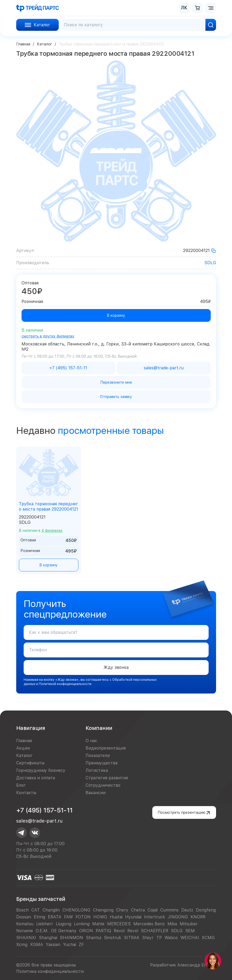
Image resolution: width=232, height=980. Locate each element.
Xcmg (22, 945)
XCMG (208, 938)
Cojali (153, 910)
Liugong (64, 924)
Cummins (169, 910)
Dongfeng (206, 910)
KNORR (198, 917)
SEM (190, 931)
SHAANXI (26, 938)
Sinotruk (113, 938)
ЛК (184, 8)
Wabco (171, 938)
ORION (86, 931)
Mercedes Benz (149, 924)
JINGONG (178, 917)
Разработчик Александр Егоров (183, 965)
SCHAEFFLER (155, 931)
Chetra (138, 910)
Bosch (22, 910)
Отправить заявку (116, 397)
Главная (23, 44)
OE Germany (64, 931)
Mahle (98, 924)
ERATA (55, 917)
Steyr (148, 938)
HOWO (100, 917)
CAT (36, 910)
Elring (39, 917)
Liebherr (45, 924)
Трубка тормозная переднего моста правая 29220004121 (48, 506)
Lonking (82, 924)
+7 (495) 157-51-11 (45, 810)
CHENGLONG (76, 910)
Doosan (24, 917)
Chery (122, 910)
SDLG (210, 263)
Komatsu (25, 924)
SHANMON (71, 938)
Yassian (53, 945)
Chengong (103, 910)
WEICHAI (190, 938)
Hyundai (133, 917)
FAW (68, 917)
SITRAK (132, 938)
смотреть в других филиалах (48, 336)
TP (159, 938)
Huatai (116, 917)
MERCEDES (119, 924)
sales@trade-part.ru (39, 821)
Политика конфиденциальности (50, 971)
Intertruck (155, 917)
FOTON (83, 917)
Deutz (187, 910)
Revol (119, 931)
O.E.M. (42, 931)
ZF (81, 945)
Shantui (94, 938)
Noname (25, 931)
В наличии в (41, 530)
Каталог (45, 44)
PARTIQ (103, 931)
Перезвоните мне (116, 382)
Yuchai (69, 945)
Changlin (51, 910)
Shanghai (48, 938)
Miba (172, 924)
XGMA (37, 945)
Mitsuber (189, 924)
